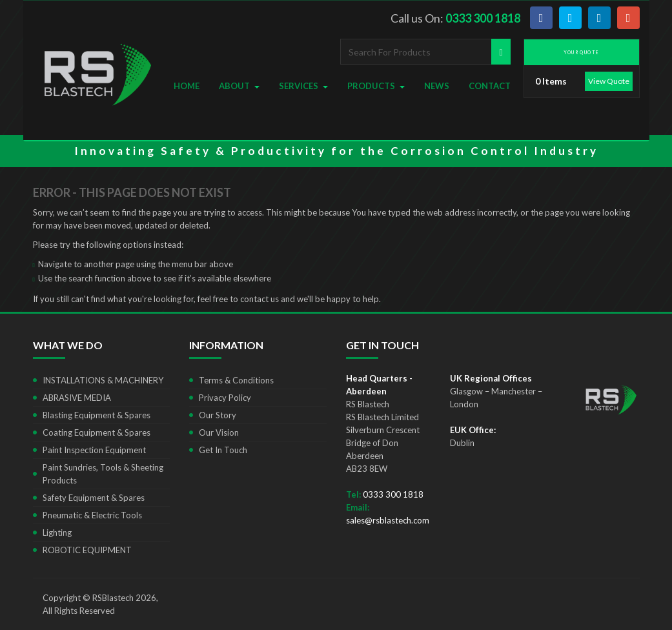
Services (303, 86)
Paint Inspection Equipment (94, 450)
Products (376, 86)
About (239, 86)
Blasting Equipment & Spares (97, 415)
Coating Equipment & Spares (97, 432)
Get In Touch (223, 450)
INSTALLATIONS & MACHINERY (103, 380)
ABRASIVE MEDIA (77, 398)
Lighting (57, 533)
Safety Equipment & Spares (94, 498)
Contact (490, 86)
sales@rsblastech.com (388, 520)
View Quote (609, 81)
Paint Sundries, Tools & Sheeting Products (103, 474)
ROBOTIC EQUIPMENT (87, 550)
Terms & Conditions (236, 380)
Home (187, 86)
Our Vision (219, 432)
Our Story (218, 415)
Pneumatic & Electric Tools (92, 515)
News (437, 86)
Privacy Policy (225, 398)
